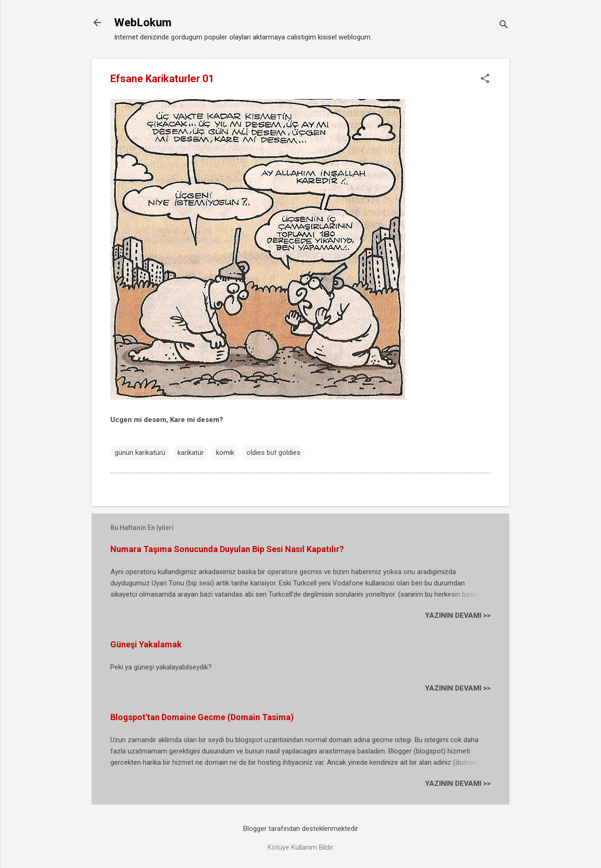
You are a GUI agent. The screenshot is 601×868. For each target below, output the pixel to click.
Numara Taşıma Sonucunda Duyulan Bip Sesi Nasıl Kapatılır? (227, 549)
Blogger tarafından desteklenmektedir (301, 829)
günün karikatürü (140, 453)
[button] (485, 79)
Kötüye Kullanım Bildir (300, 847)
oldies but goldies (274, 453)
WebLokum (143, 23)
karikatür (191, 453)
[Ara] (504, 26)
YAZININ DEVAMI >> (458, 615)
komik (225, 453)
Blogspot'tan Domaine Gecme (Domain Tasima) (202, 717)
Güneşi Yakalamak (146, 644)
